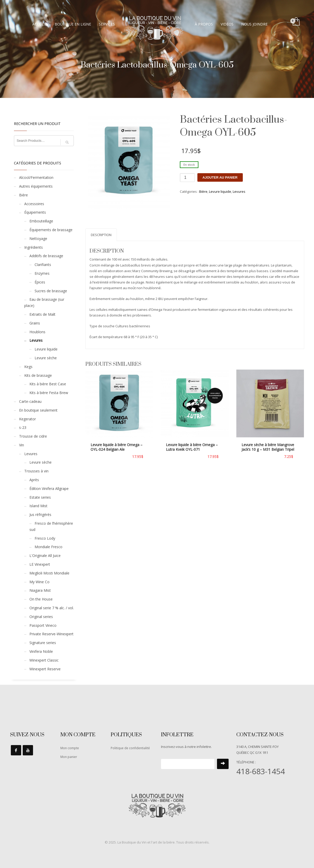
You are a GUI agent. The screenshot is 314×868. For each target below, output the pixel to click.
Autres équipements (36, 186)
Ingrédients (34, 247)
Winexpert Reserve (45, 669)
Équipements (35, 212)
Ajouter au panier (220, 177)
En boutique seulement (38, 410)
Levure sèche (46, 358)
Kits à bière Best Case (48, 384)
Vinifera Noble (41, 651)
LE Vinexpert (40, 564)
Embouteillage (41, 221)
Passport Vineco (43, 625)
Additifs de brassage (46, 256)
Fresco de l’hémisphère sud (51, 526)
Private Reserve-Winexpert (51, 634)
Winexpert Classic (44, 660)
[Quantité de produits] (187, 178)
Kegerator (27, 419)
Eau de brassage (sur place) (44, 302)
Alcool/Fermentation (36, 177)
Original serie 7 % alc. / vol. (52, 608)
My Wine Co (39, 582)
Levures (239, 191)
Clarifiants (43, 265)
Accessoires (34, 204)
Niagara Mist (40, 590)
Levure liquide (220, 191)
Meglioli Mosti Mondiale (49, 573)
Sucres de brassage (51, 291)
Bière (203, 191)
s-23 (23, 427)
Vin (22, 445)
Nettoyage (38, 239)
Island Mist (38, 506)
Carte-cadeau (30, 401)
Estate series (40, 497)
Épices (40, 282)
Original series (41, 617)
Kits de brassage (38, 375)
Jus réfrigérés (40, 515)
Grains (35, 323)
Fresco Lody (45, 538)
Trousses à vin (36, 471)
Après (34, 480)
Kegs (28, 367)
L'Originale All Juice (45, 556)
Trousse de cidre (33, 436)
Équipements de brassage (51, 230)
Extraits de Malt (42, 314)
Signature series (43, 643)
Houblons (37, 332)
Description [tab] (101, 235)
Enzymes (42, 273)
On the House (41, 599)
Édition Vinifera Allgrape (49, 489)
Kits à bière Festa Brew (49, 393)
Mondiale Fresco (49, 547)
